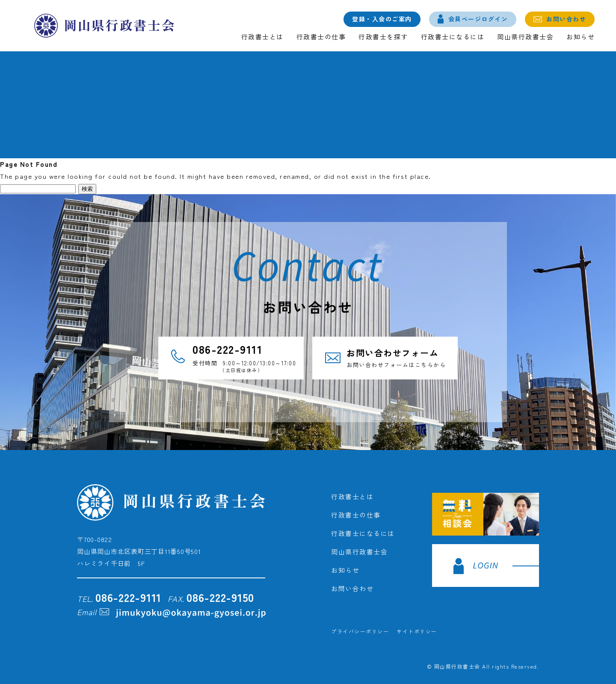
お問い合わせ (566, 19)
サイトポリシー (417, 631)
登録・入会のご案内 (382, 19)
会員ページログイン (478, 19)
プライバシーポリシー (360, 631)
